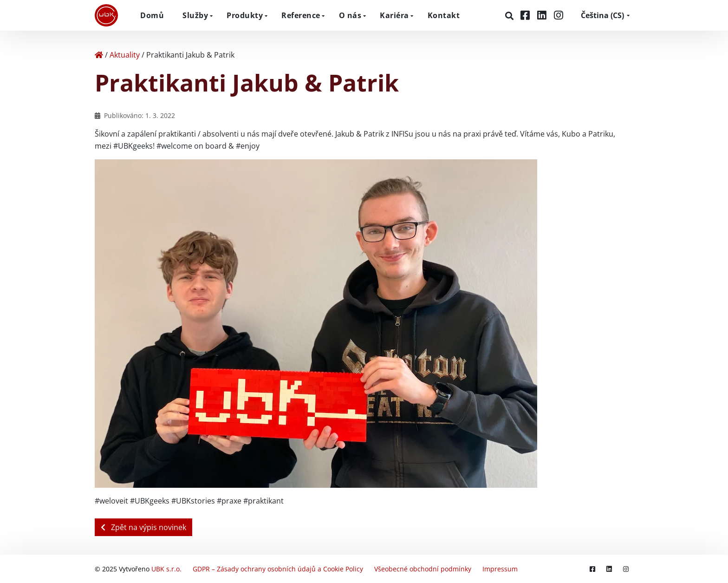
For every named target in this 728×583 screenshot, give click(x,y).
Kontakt (444, 15)
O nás (350, 15)
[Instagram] (559, 15)
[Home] (99, 55)
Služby (195, 15)
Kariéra (394, 15)
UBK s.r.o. (166, 569)
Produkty (245, 15)
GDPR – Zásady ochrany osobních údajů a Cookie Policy (278, 569)
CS (602, 15)
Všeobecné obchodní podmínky (423, 569)
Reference (301, 15)
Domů (152, 15)
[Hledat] (510, 16)
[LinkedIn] (543, 15)
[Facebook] (526, 15)
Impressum (500, 569)
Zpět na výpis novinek (143, 527)
